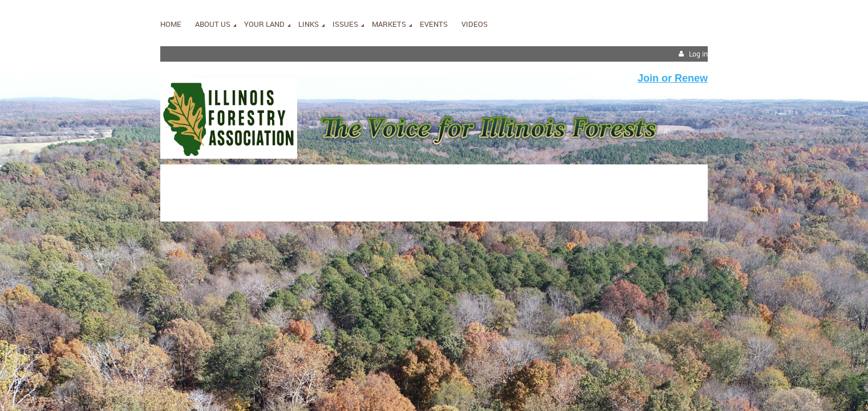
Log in (698, 54)
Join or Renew (673, 78)
